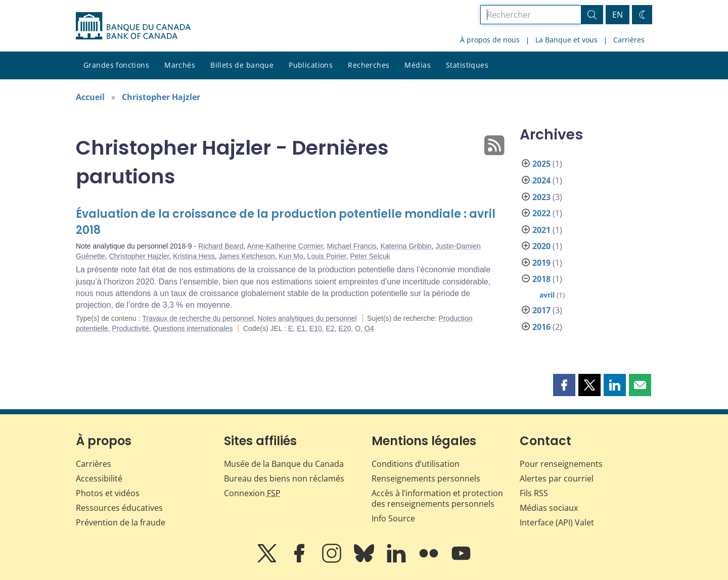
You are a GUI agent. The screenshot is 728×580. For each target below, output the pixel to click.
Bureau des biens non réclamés (284, 478)
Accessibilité (99, 478)
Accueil (90, 97)
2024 (541, 180)
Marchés (180, 65)
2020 (541, 246)
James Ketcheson (246, 256)
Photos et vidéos (108, 493)
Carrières (629, 40)
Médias (418, 65)
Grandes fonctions (116, 65)
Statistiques (467, 65)
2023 (541, 197)
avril (547, 295)
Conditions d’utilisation (416, 464)
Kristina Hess (194, 256)
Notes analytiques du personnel (307, 318)
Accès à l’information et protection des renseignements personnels (437, 498)
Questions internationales (193, 328)
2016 (541, 327)
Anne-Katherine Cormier (285, 246)
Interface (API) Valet (557, 522)
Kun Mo (291, 256)
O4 (369, 328)
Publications (311, 65)
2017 (541, 310)
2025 (541, 164)
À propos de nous (490, 40)
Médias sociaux (549, 508)
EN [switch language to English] (618, 15)
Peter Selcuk (370, 256)
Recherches (369, 65)
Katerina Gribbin (406, 246)
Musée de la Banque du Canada (284, 464)
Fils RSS (534, 493)
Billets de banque (242, 65)
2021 (541, 230)
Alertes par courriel (557, 478)
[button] (564, 385)
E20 (345, 328)
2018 (541, 279)
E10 (316, 328)
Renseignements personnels (426, 478)
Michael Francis (352, 246)
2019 (541, 263)
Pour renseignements (561, 464)
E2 (330, 328)
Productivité (131, 328)
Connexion (252, 493)
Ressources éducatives (119, 508)
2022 (541, 213)
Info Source (393, 518)
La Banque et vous (566, 40)
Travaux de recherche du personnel (198, 318)
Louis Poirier (327, 256)
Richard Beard (221, 246)
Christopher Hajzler (161, 97)
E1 (301, 328)
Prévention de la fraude (121, 522)
